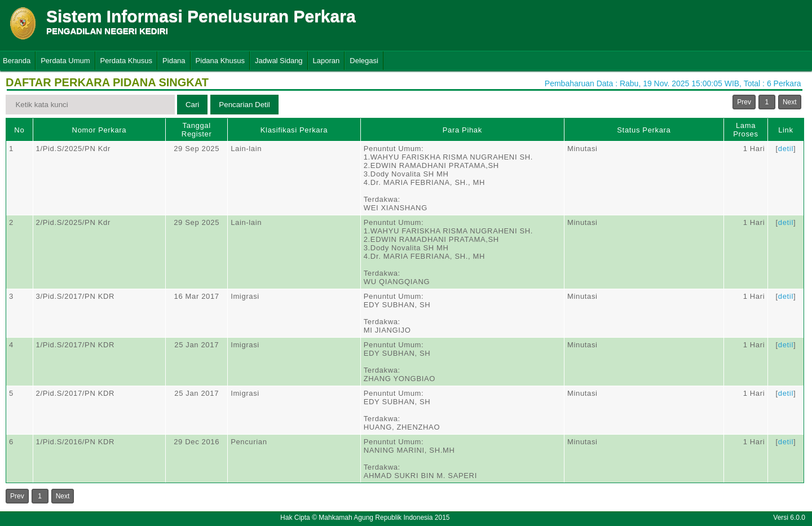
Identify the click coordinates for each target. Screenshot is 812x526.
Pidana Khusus (220, 61)
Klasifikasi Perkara (294, 130)
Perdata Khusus (127, 61)
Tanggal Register (197, 130)
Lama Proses (745, 130)
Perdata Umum (65, 61)
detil (786, 149)
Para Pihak (462, 130)
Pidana (174, 61)
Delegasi (364, 61)
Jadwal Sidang (279, 61)
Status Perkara (644, 130)
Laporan (326, 61)
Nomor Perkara (100, 130)
